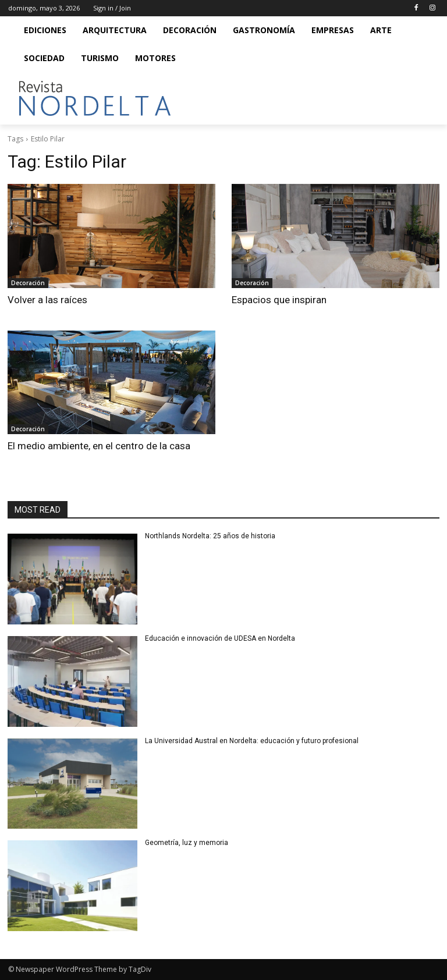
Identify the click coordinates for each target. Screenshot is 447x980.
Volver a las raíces (47, 300)
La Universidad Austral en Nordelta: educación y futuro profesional (252, 741)
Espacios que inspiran (279, 300)
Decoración (28, 283)
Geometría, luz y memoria (187, 843)
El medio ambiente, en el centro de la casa (99, 446)
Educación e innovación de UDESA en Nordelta (221, 638)
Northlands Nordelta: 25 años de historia (211, 536)
